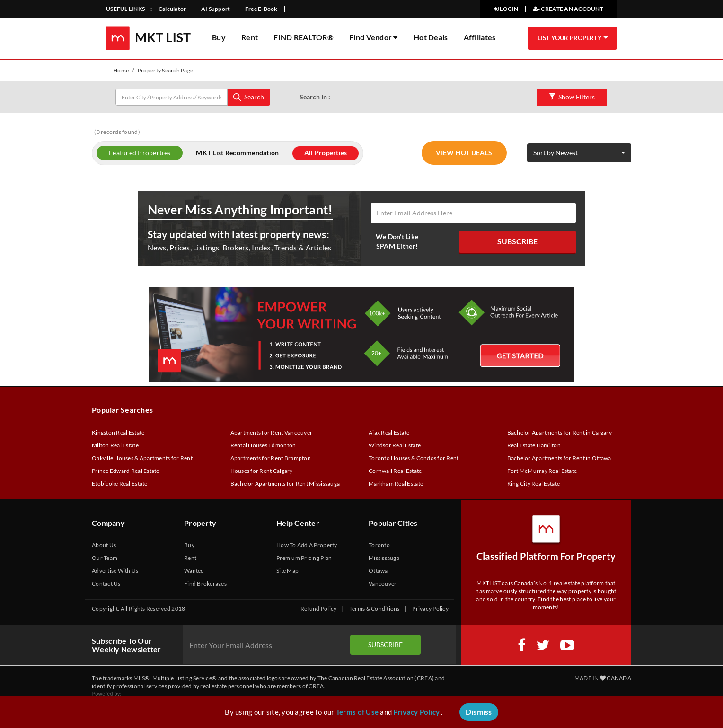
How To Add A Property (307, 545)
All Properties (326, 153)
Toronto (379, 545)
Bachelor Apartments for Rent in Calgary (560, 432)
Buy (219, 37)
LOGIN (506, 9)
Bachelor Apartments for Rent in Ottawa (559, 458)
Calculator (172, 9)
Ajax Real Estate (389, 432)
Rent (250, 37)
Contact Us (106, 583)
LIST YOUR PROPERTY (570, 38)
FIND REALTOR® (303, 37)
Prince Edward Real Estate (126, 471)
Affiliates (480, 37)
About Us (104, 545)
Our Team (105, 558)
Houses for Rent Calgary (262, 471)
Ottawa (378, 571)
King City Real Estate (534, 484)
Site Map (287, 571)
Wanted (194, 571)
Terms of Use (357, 712)
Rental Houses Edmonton (263, 445)
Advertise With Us (115, 571)
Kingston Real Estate (118, 432)
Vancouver (383, 583)
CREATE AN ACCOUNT (568, 9)
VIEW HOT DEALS (464, 153)
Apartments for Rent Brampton (271, 458)
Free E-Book (261, 9)
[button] (579, 153)
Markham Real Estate (396, 484)
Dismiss (479, 712)
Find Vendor (373, 37)
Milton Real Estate (115, 445)
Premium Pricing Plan (304, 558)
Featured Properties (140, 153)
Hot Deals (431, 37)
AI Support (216, 9)
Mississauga (384, 558)
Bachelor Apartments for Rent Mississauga (285, 484)
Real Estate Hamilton (534, 445)
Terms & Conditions (375, 608)
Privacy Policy (430, 608)
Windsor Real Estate (395, 445)
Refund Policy (318, 608)
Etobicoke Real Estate (120, 484)
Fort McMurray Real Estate (542, 471)
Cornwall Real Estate (395, 471)
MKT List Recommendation (237, 153)
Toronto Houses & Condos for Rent (414, 458)
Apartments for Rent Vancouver (272, 432)
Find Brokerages (205, 583)
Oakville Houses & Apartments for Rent (142, 458)
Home (121, 70)
